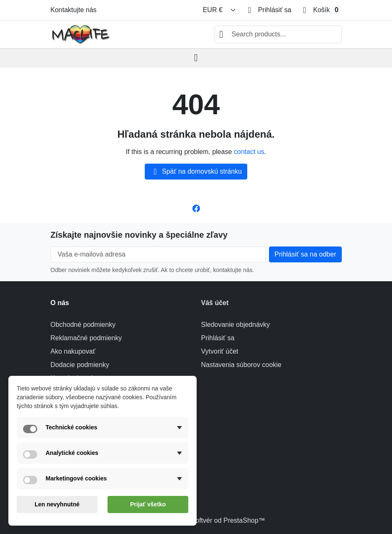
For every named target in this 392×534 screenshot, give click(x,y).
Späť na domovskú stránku (196, 172)
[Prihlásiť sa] (270, 10)
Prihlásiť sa (218, 338)
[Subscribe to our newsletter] (305, 254)
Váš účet (215, 303)
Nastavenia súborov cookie (241, 365)
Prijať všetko (148, 504)
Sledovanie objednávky (236, 325)
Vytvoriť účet (220, 351)
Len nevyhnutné (57, 504)
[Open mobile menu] (196, 58)
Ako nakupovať (73, 351)
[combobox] (278, 34)
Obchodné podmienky (83, 325)
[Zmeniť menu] (220, 10)
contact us (249, 152)
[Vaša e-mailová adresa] (158, 254)
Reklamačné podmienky (86, 338)
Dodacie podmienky (80, 365)
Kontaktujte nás (74, 10)
